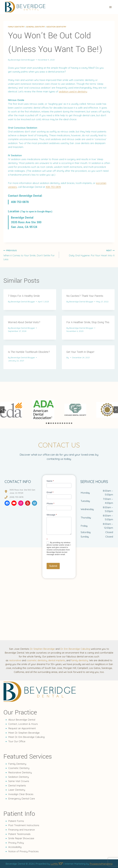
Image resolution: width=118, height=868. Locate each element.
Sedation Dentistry (19, 777)
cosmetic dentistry (37, 660)
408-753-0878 (53, 187)
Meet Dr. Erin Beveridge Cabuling (26, 737)
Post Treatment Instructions (24, 825)
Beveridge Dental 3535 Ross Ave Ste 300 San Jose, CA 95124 (26, 222)
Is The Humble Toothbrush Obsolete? (29, 352)
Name (50, 481)
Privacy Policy (16, 843)
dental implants (57, 660)
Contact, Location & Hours (23, 724)
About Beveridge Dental (22, 720)
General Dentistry (35, 27)
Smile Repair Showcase (21, 838)
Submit (53, 566)
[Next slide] (116, 410)
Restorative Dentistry (20, 772)
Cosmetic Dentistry (19, 768)
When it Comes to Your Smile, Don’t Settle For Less (30, 255)
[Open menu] (110, 7)
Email (50, 492)
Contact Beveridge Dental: (25, 196)
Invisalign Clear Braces (21, 794)
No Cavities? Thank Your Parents (85, 296)
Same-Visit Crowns (19, 781)
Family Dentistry (17, 764)
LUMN (57, 864)
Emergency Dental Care (22, 799)
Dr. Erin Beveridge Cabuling (75, 649)
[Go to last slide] (2, 410)
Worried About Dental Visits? (24, 322)
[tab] (46, 423)
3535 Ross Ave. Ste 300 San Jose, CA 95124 (22, 491)
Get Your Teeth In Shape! (80, 352)
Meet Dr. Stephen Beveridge (24, 733)
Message (52, 515)
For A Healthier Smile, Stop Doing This (88, 322)
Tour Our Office (17, 741)
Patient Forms (16, 821)
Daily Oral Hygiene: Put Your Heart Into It (88, 253)
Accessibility (15, 847)
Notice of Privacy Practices (23, 851)
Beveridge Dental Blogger (23, 60)
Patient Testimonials (19, 834)
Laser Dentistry (17, 790)
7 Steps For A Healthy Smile (24, 296)
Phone (50, 503)
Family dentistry (16, 27)
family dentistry (80, 660)
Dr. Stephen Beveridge (42, 649)
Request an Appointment (22, 728)
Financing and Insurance (22, 830)
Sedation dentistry (56, 27)
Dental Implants (17, 785)
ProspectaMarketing (101, 864)
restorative (15, 660)
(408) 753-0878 (16, 497)
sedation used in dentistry (73, 91)
